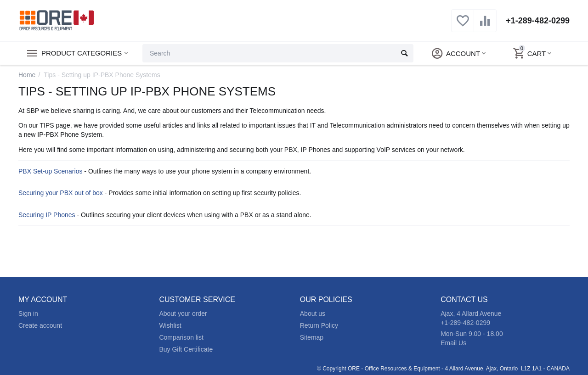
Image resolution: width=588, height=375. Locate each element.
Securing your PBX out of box (61, 193)
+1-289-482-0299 (538, 21)
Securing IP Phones (47, 215)
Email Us (453, 343)
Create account (40, 325)
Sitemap (312, 337)
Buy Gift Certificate (186, 349)
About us (313, 313)
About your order (183, 313)
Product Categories (82, 53)
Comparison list (181, 337)
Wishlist (170, 325)
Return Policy (319, 325)
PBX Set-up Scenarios (50, 171)
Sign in (28, 313)
